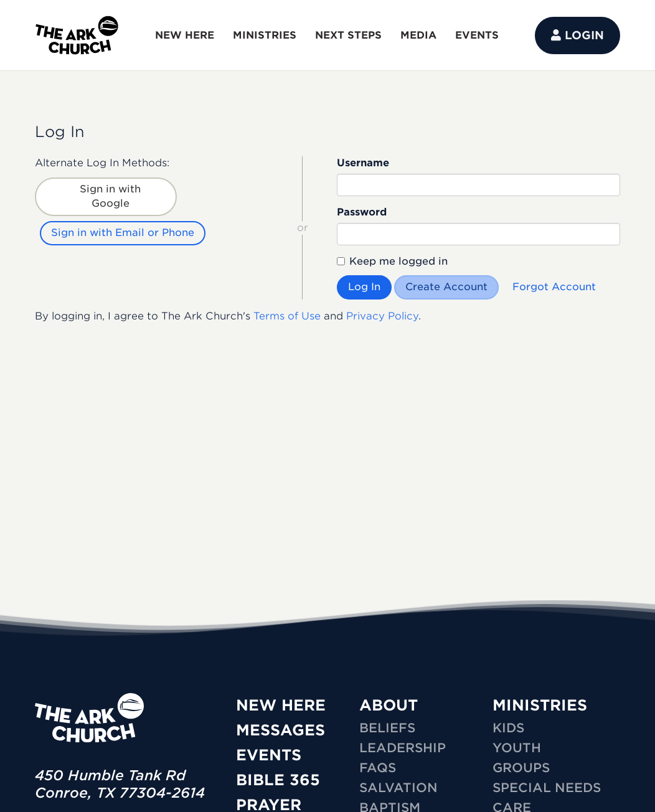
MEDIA (418, 35)
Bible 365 (278, 780)
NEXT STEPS (348, 35)
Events (269, 755)
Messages (280, 730)
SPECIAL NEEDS (547, 788)
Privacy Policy (382, 316)
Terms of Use (287, 316)
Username (363, 163)
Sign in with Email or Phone (123, 233)
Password (362, 212)
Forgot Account (554, 287)
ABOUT (389, 705)
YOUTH (517, 748)
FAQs (378, 768)
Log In (364, 287)
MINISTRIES (265, 35)
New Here (281, 705)
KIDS (508, 728)
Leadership (403, 748)
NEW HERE (185, 35)
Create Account (446, 287)
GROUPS (521, 768)
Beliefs (387, 728)
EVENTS (477, 35)
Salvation (398, 788)
